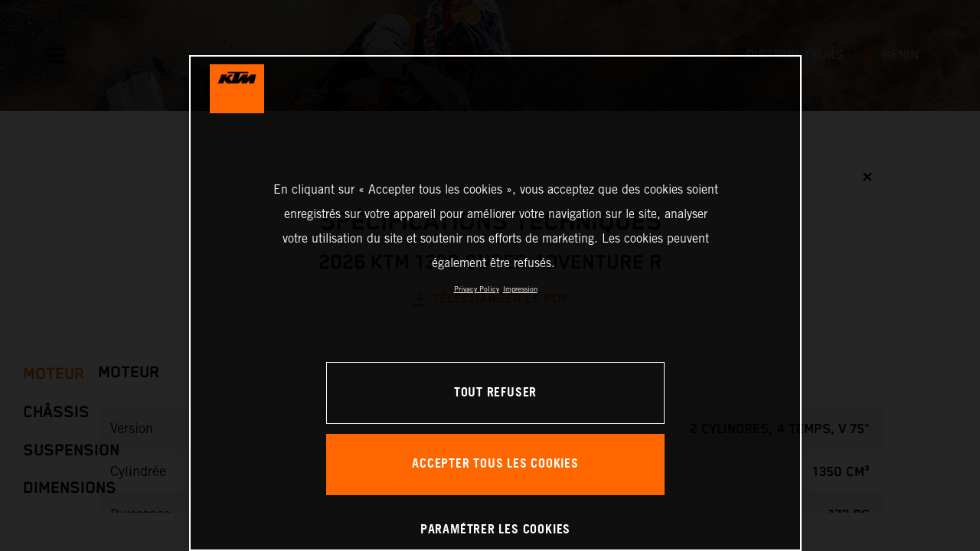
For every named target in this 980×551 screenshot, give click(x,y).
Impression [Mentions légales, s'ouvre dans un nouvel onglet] (520, 289)
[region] (495, 303)
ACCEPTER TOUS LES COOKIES (495, 464)
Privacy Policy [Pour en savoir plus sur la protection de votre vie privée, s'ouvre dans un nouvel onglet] (477, 289)
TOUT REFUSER (495, 393)
